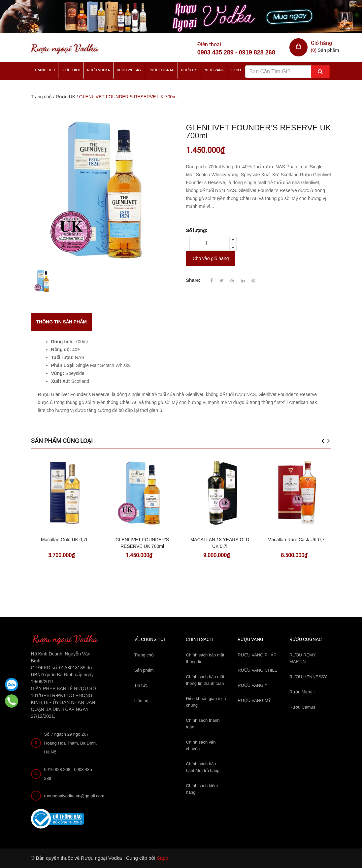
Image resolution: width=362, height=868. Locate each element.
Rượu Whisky (129, 70)
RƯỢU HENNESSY (308, 677)
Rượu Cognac (161, 70)
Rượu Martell (302, 692)
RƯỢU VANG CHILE (257, 670)
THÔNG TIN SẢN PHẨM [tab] (62, 322)
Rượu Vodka (99, 70)
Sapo (163, 858)
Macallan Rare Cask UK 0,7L (297, 540)
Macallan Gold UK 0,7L (65, 540)
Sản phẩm (144, 670)
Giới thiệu (71, 70)
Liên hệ (141, 701)
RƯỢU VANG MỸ (254, 701)
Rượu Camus (302, 707)
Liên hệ (238, 70)
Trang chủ (45, 70)
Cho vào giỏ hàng (211, 258)
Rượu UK (189, 70)
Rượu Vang (214, 70)
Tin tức (141, 685)
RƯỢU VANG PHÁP (257, 655)
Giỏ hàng (321, 43)
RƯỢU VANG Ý (253, 685)
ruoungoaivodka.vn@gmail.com (74, 796)
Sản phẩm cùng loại (62, 441)
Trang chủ (144, 655)
